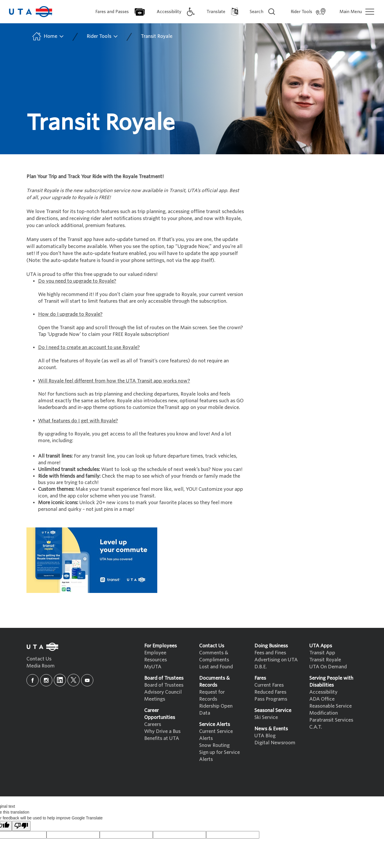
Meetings (155, 699)
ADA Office (322, 699)
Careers (153, 724)
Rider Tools (102, 36)
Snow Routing (214, 745)
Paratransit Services (331, 720)
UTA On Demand (328, 667)
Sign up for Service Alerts (219, 756)
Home (48, 36)
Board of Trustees (164, 685)
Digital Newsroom (275, 743)
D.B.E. (261, 667)
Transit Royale (157, 36)
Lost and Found (216, 667)
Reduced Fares (270, 692)
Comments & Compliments (214, 656)
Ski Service (266, 717)
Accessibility (323, 692)
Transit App (322, 653)
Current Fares (269, 685)
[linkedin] (60, 680)
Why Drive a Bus (162, 731)
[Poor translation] (21, 826)
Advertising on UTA (276, 660)
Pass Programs (271, 699)
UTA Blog (265, 736)
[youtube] (87, 680)
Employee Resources (156, 656)
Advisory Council (163, 692)
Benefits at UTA (162, 738)
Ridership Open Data (216, 710)
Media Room (41, 666)
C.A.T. (316, 727)
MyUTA (153, 667)
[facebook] (33, 680)
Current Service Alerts (216, 735)
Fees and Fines (270, 653)
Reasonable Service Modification (331, 710)
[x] (74, 680)
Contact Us (39, 659)
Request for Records (212, 696)
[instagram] (46, 680)
